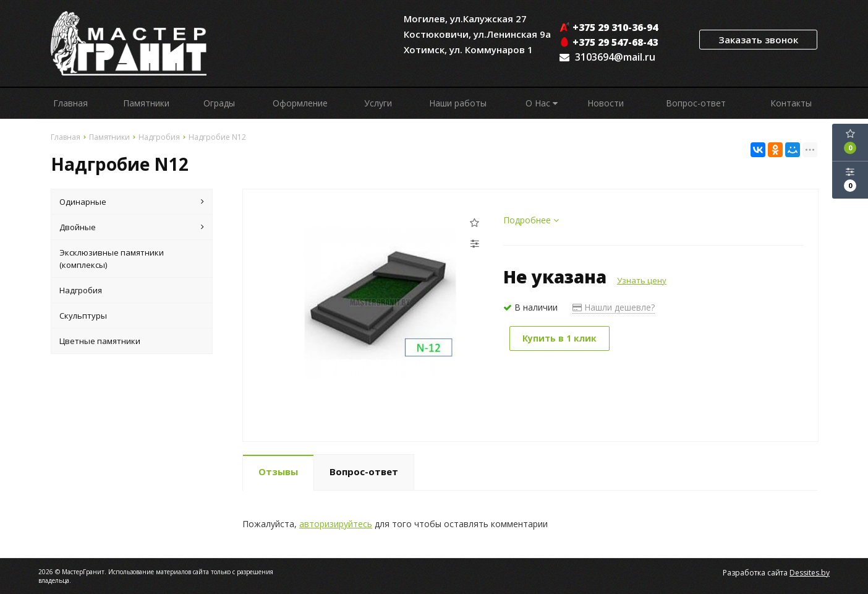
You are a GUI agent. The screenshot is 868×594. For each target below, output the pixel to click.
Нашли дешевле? (614, 307)
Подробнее (531, 220)
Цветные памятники (100, 341)
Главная (70, 103)
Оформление (300, 103)
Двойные (132, 227)
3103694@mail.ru (615, 57)
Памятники (146, 103)
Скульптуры (83, 316)
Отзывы (278, 471)
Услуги (378, 103)
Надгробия (81, 290)
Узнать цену (642, 280)
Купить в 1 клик (560, 338)
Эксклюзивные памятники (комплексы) (112, 259)
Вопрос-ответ (696, 103)
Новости (606, 103)
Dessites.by (810, 573)
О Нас (542, 103)
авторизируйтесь (336, 524)
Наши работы (458, 103)
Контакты (791, 103)
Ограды (219, 103)
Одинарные (132, 202)
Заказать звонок (758, 40)
